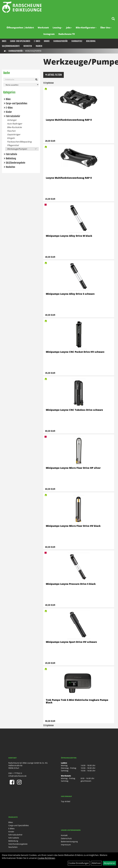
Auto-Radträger (15, 124)
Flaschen (11, 131)
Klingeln (11, 138)
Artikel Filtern (54, 75)
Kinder (47, 41)
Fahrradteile (77, 41)
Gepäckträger (14, 134)
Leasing (57, 28)
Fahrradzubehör (60, 41)
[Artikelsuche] (113, 19)
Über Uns (106, 28)
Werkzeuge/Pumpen (33, 51)
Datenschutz (66, 838)
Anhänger (12, 120)
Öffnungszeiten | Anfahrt (20, 28)
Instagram (49, 34)
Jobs (69, 28)
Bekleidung (91, 41)
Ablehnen (96, 863)
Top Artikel (66, 801)
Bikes (4, 41)
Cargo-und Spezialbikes (20, 41)
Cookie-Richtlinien (46, 858)
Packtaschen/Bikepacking (19, 142)
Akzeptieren (109, 863)
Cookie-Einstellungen (79, 863)
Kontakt (64, 835)
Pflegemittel (13, 145)
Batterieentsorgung (69, 842)
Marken (39, 46)
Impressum (66, 845)
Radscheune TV (67, 34)
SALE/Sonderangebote (11, 46)
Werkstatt (43, 28)
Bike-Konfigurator (86, 28)
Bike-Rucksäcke (14, 127)
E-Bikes (37, 41)
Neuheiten (28, 46)
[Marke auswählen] (21, 85)
